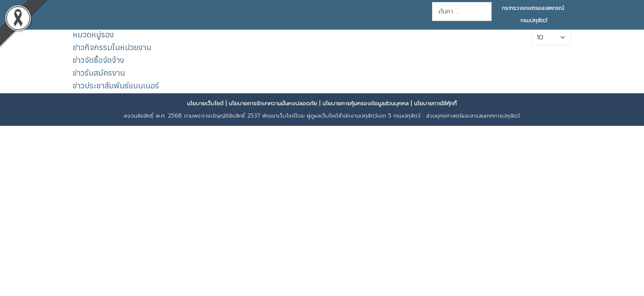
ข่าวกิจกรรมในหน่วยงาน (112, 47)
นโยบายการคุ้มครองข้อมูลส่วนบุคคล (366, 103)
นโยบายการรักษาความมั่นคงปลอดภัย (273, 103)
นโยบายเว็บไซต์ (205, 103)
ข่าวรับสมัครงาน (99, 73)
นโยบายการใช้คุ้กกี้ (435, 103)
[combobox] (462, 12)
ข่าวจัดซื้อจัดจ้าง (98, 60)
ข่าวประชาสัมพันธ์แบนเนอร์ (116, 85)
